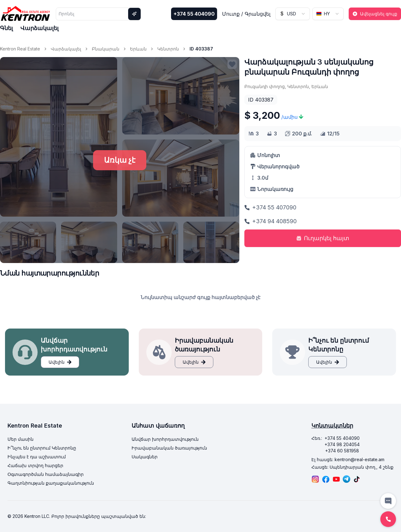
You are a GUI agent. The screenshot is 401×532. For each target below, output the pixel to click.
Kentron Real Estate (20, 49)
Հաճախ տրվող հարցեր (35, 465)
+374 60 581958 (342, 451)
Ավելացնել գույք (375, 14)
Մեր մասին (21, 439)
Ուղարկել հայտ (323, 238)
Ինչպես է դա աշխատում (37, 457)
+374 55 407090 (270, 207)
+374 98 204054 (342, 444)
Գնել (6, 28)
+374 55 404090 (194, 14)
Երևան (138, 49)
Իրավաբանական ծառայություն (169, 448)
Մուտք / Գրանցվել (246, 14)
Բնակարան (106, 49)
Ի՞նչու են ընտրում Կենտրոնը (42, 448)
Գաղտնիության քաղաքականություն (51, 483)
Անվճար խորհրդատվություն (165, 439)
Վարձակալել (39, 28)
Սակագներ (145, 457)
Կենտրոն (168, 49)
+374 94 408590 (271, 221)
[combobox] (293, 14)
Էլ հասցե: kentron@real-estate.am (348, 459)
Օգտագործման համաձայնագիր (46, 474)
